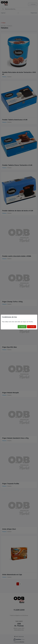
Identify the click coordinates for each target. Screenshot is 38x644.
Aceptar (22, 327)
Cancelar (32, 327)
